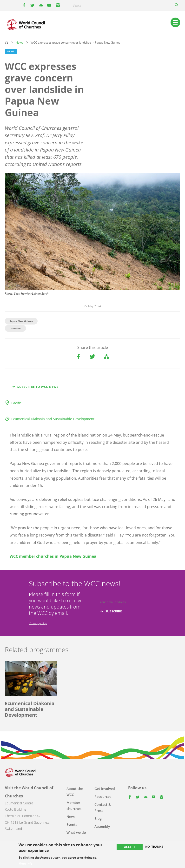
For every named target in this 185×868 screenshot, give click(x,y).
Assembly (102, 826)
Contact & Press (103, 808)
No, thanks (155, 847)
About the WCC (75, 792)
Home (7, 42)
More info (25, 864)
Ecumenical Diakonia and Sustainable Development (53, 419)
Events (72, 825)
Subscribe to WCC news (38, 387)
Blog (98, 818)
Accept (130, 847)
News (19, 43)
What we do (76, 832)
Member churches (74, 806)
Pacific (16, 403)
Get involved (105, 789)
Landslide (15, 328)
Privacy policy (38, 623)
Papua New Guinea (21, 321)
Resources (103, 797)
